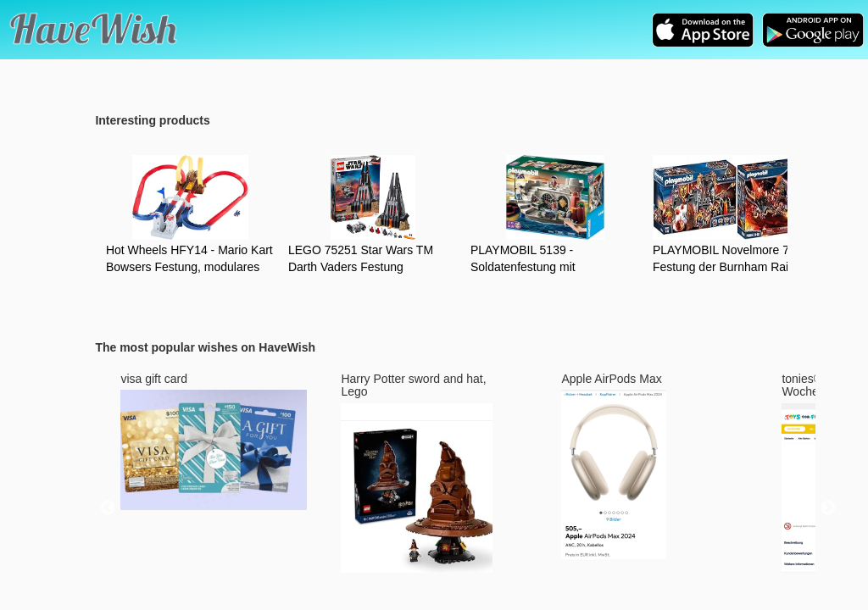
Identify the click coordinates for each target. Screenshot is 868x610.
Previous (108, 508)
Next (828, 508)
